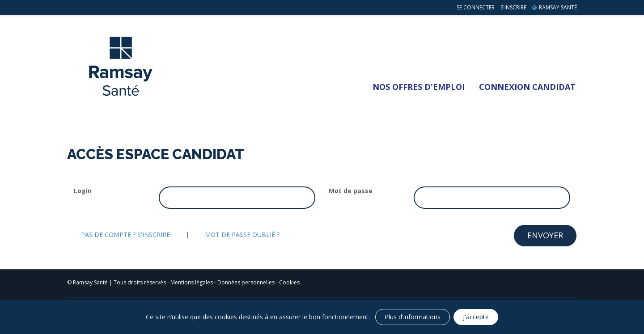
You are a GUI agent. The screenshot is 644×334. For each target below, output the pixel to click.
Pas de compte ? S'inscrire (125, 235)
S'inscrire (513, 7)
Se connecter (476, 7)
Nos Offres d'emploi (419, 87)
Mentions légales (192, 282)
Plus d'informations (413, 317)
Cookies (289, 282)
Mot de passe (351, 191)
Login (83, 191)
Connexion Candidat (527, 87)
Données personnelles (246, 282)
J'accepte (476, 317)
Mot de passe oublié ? (242, 235)
